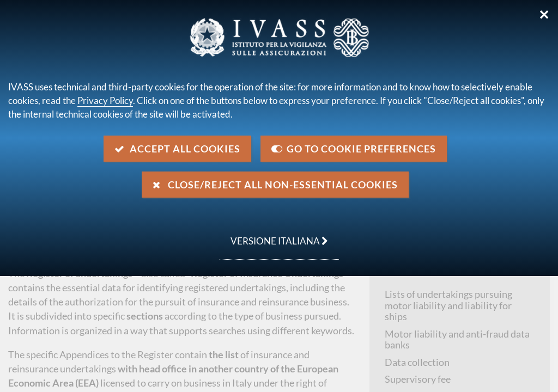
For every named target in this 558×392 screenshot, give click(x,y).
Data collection (417, 362)
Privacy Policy (105, 100)
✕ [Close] (544, 15)
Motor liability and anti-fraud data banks (457, 339)
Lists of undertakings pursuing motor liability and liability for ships (448, 305)
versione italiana (274, 235)
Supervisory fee (418, 379)
